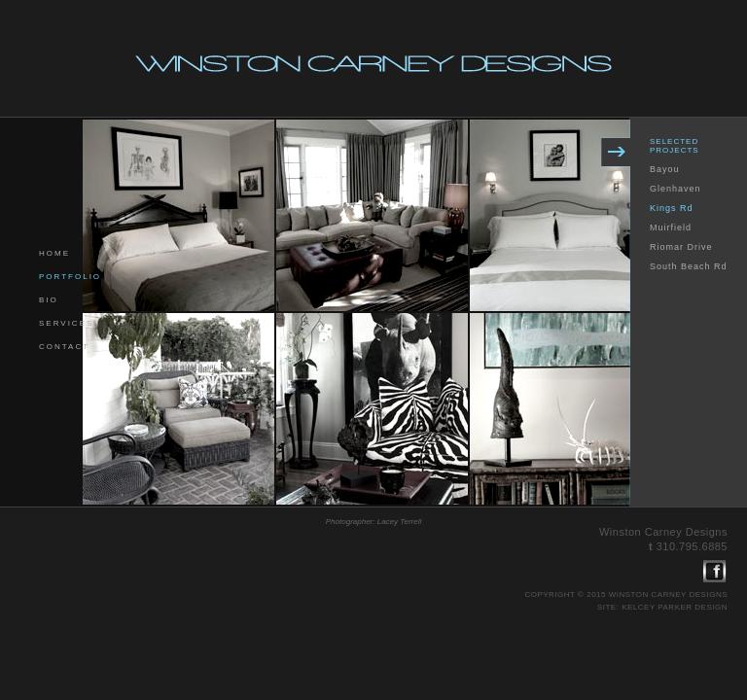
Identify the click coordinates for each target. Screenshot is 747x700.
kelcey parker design (675, 607)
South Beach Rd (689, 266)
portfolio (70, 277)
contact (64, 347)
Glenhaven (676, 189)
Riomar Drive (681, 247)
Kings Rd (672, 208)
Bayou (665, 169)
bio (49, 300)
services (66, 323)
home (54, 253)
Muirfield (671, 227)
